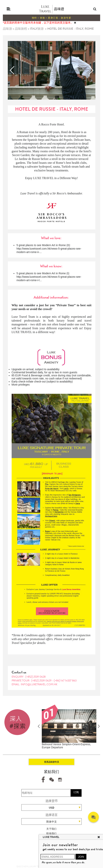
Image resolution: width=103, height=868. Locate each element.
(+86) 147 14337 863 (65, 680)
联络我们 (51, 833)
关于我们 (51, 829)
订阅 (76, 792)
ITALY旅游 (37, 29)
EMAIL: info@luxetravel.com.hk (35, 684)
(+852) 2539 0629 (42, 680)
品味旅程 (21, 29)
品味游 (7, 29)
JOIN (81, 857)
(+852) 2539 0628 (35, 677)
